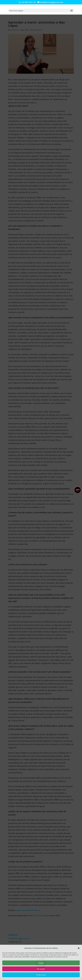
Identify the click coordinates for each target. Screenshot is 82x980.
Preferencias (41, 975)
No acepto (41, 969)
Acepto (41, 963)
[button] (79, 948)
